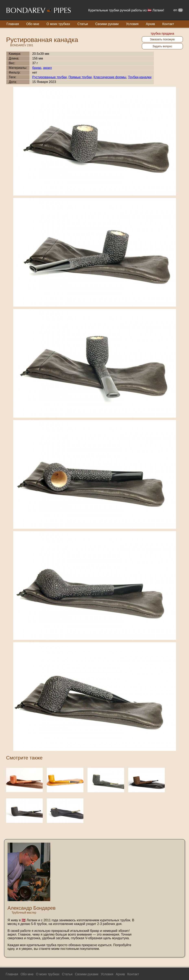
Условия (132, 24)
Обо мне (33, 24)
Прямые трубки (80, 77)
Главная (13, 24)
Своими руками (107, 24)
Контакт (168, 24)
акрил (48, 68)
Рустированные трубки (49, 77)
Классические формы (110, 77)
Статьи (83, 24)
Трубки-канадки (140, 77)
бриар (37, 68)
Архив (150, 24)
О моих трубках (58, 24)
